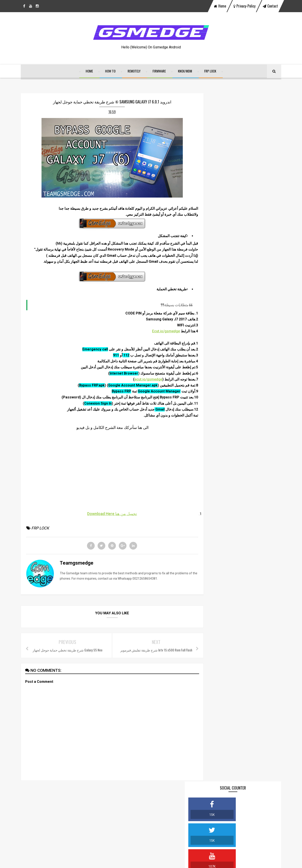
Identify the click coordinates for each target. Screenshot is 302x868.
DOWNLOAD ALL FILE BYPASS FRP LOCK (249, 224)
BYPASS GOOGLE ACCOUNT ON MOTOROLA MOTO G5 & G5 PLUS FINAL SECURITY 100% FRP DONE (247, 417)
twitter (135, 813)
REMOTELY (134, 72)
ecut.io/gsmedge (140, 387)
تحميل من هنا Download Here (108, 521)
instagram (195, 813)
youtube (164, 813)
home (220, 6)
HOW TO (110, 72)
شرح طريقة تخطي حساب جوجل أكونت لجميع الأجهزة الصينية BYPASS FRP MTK (248, 245)
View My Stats (123, 846)
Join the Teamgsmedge (240, 267)
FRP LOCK (210, 72)
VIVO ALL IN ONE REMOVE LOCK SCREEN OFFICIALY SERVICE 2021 (245, 310)
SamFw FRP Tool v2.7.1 (239, 374)
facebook (105, 813)
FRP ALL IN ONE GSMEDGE (241, 331)
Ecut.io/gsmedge (157, 339)
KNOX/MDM (185, 72)
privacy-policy (244, 6)
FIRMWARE (159, 72)
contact (270, 6)
